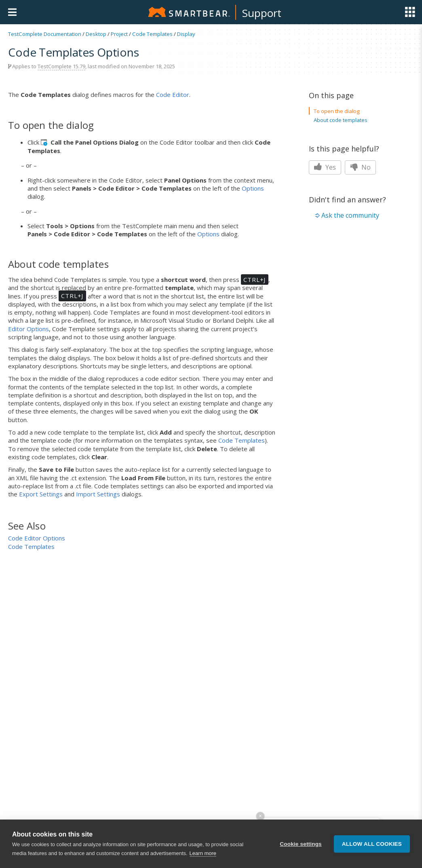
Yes (325, 167)
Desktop (96, 34)
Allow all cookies (372, 844)
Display (186, 34)
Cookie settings (301, 844)
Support (262, 13)
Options (253, 188)
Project (119, 34)
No (360, 167)
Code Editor (173, 95)
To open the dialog (337, 111)
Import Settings (98, 494)
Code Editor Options (37, 538)
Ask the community (350, 215)
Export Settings (41, 494)
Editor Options (28, 329)
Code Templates (152, 34)
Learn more (203, 853)
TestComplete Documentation (45, 34)
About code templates (341, 120)
